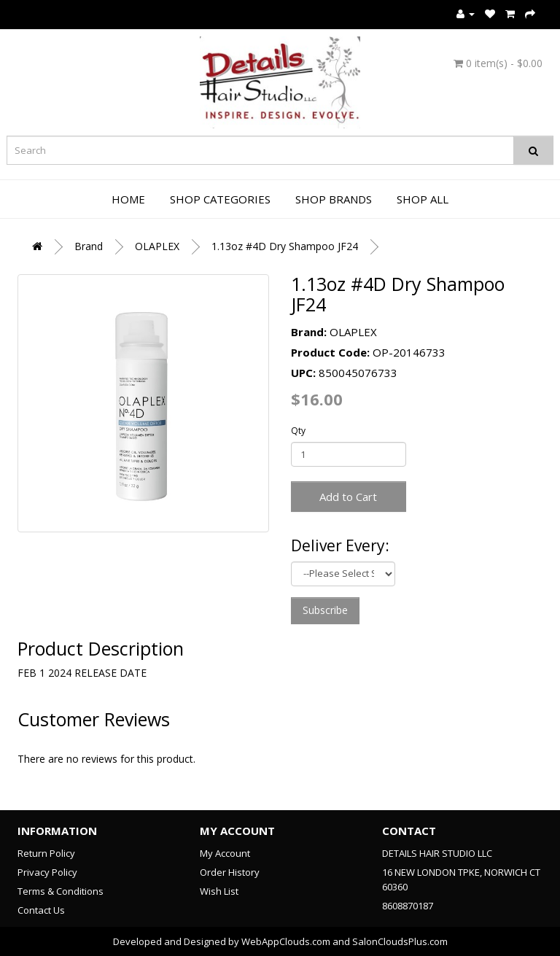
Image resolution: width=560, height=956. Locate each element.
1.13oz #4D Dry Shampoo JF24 (285, 246)
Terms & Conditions (61, 891)
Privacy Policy (47, 872)
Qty (298, 431)
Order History (230, 872)
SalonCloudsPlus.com (400, 941)
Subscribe (325, 610)
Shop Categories (220, 199)
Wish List (219, 891)
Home (128, 199)
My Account (225, 853)
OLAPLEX (157, 246)
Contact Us (41, 910)
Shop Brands (334, 199)
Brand (89, 246)
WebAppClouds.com (286, 941)
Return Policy (46, 853)
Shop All (423, 199)
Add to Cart (348, 497)
